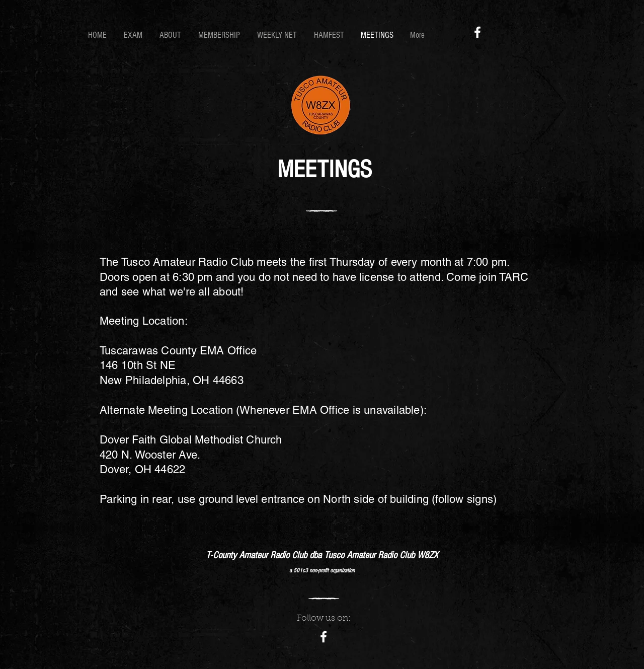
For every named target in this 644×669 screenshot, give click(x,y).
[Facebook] (477, 32)
